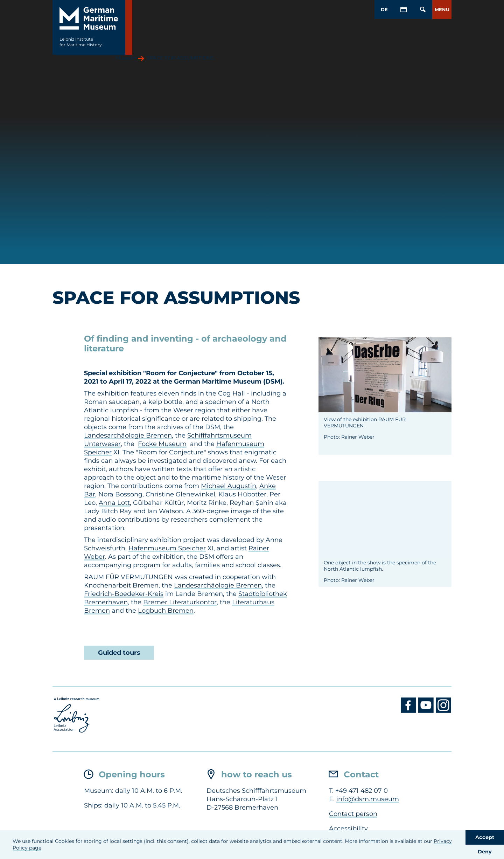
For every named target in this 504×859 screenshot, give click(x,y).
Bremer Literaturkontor (180, 602)
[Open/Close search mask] (423, 10)
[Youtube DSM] (427, 711)
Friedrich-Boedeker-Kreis (124, 594)
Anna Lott (114, 503)
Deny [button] (485, 852)
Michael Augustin (229, 486)
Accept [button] (485, 837)
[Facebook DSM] (409, 711)
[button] (442, 10)
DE (384, 9)
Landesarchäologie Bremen (128, 435)
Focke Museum (162, 444)
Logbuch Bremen (166, 611)
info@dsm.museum (368, 799)
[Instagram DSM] (444, 711)
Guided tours (119, 653)
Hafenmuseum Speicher (167, 548)
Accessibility (348, 829)
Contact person (353, 814)
